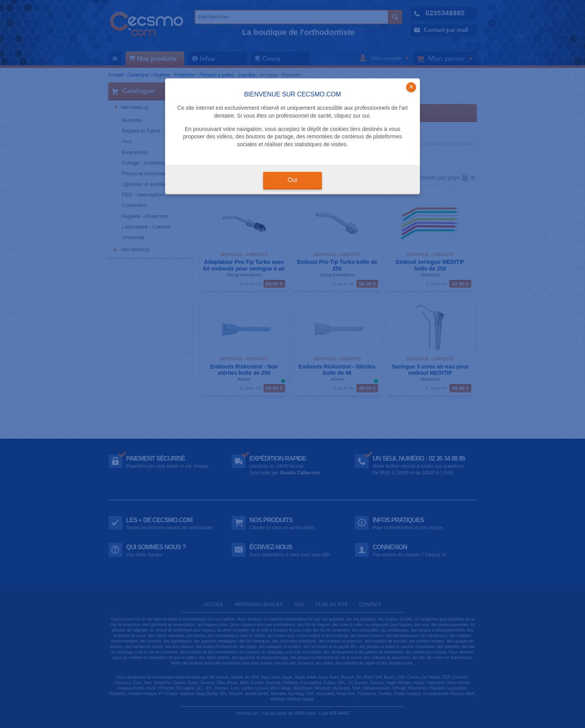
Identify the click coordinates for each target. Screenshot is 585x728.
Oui (293, 180)
